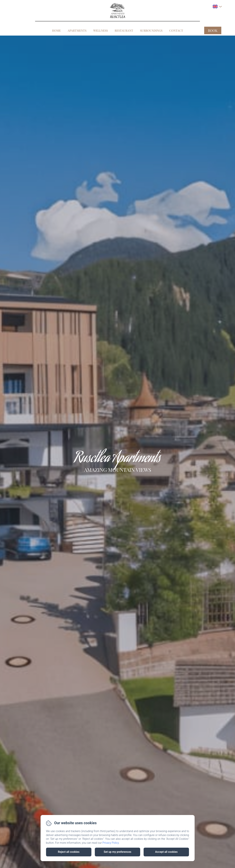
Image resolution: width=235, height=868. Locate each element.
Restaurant (124, 30)
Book (213, 30)
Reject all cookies (69, 852)
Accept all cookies (166, 852)
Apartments (77, 30)
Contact (176, 30)
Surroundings (151, 30)
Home (56, 30)
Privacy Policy (111, 843)
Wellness (101, 30)
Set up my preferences (117, 852)
